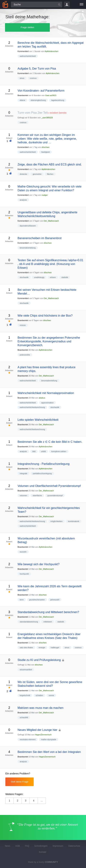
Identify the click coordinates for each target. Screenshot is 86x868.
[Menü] (82, 4)
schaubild (24, 717)
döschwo (45, 147)
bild (34, 451)
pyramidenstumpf (55, 495)
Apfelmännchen (51, 51)
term (22, 600)
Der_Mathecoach (51, 221)
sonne (51, 695)
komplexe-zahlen (59, 451)
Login (67, 4)
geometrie (37, 174)
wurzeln (23, 552)
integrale (23, 473)
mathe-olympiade (49, 739)
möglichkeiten (57, 521)
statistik (65, 277)
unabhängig (39, 277)
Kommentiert (23, 51)
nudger (45, 195)
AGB (17, 846)
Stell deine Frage (20, 782)
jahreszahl (55, 600)
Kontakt (43, 852)
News (8, 846)
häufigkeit (45, 152)
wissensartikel (26, 670)
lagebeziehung (58, 100)
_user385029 (47, 118)
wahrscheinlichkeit (28, 56)
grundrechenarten (37, 600)
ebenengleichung (38, 100)
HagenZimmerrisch (43, 735)
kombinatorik (74, 521)
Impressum (58, 846)
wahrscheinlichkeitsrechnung (32, 407)
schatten (39, 695)
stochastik (24, 277)
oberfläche (37, 495)
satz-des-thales (26, 648)
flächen (50, 174)
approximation (47, 403)
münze (23, 325)
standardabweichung (29, 622)
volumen (23, 495)
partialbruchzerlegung (42, 473)
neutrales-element (28, 739)
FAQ (27, 846)
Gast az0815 (51, 95)
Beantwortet (23, 95)
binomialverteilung (28, 248)
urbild (43, 451)
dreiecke (23, 174)
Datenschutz (74, 846)
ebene (22, 100)
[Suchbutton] (59, 4)
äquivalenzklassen (28, 226)
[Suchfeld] (37, 4)
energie (42, 648)
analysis (23, 200)
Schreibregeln (41, 846)
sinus (22, 78)
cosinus (33, 78)
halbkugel (55, 648)
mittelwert (48, 622)
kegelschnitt (25, 695)
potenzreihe (25, 355)
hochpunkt (24, 574)
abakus (42, 398)
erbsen (53, 277)
